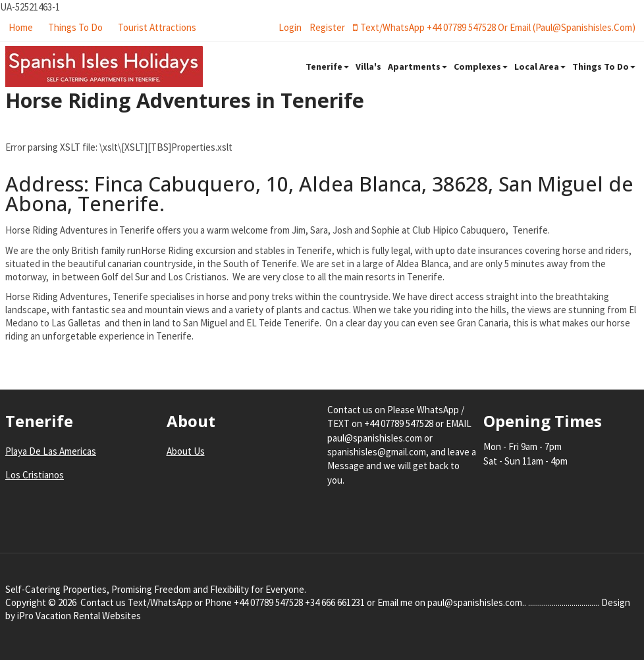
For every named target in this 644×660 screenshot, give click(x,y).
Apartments (417, 66)
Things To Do (75, 27)
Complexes (481, 66)
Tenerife (327, 66)
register (327, 27)
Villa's (368, 66)
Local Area (540, 66)
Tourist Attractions (157, 27)
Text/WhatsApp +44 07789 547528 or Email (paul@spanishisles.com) (494, 27)
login (290, 27)
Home (21, 27)
